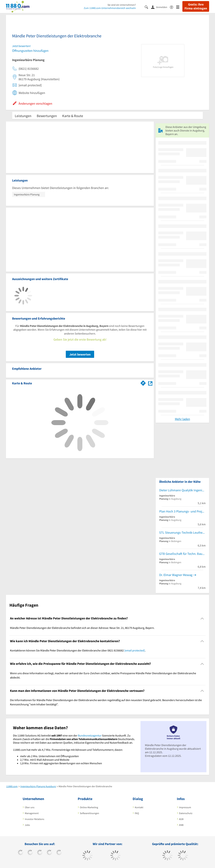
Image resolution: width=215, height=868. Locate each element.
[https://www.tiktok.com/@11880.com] (30, 853)
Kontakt (139, 807)
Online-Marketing (89, 807)
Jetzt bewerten (80, 354)
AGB (181, 819)
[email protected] (135, 650)
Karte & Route (73, 116)
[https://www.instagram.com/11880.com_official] (40, 853)
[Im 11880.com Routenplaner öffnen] (143, 383)
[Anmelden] (160, 7)
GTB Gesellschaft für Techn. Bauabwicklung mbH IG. (182, 554)
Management (32, 813)
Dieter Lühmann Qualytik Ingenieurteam (182, 490)
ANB (181, 825)
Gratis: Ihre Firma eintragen (196, 6)
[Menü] (179, 7)
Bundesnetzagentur (90, 735)
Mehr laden (182, 419)
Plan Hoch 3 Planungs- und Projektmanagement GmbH (182, 511)
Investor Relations (34, 819)
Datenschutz (186, 813)
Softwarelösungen (89, 813)
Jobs (27, 825)
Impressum (185, 807)
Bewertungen (47, 116)
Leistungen (23, 116)
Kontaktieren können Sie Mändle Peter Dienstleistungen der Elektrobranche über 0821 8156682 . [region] (78, 650)
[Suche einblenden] (148, 7)
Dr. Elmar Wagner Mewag (176, 575)
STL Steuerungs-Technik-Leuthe (181, 532)
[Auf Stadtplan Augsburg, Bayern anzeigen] (150, 383)
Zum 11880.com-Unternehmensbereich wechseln (110, 8)
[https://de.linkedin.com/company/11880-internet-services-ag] (59, 853)
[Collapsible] (202, 618)
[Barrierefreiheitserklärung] (173, 7)
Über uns (30, 807)
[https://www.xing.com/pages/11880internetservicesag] (49, 853)
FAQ (137, 813)
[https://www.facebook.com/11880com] (21, 853)
